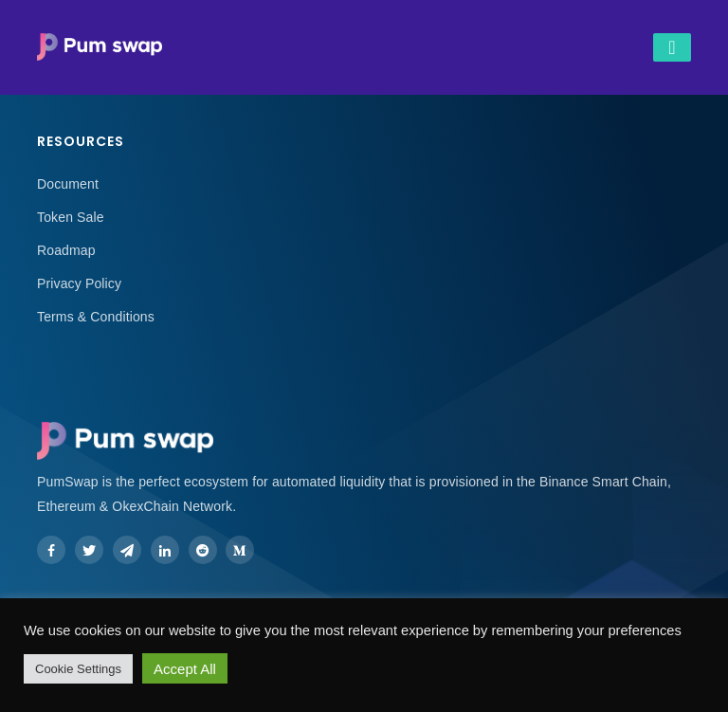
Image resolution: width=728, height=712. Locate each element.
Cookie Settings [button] (78, 669)
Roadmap (66, 250)
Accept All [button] (185, 669)
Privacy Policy (79, 283)
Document (68, 184)
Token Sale (71, 217)
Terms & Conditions (96, 317)
